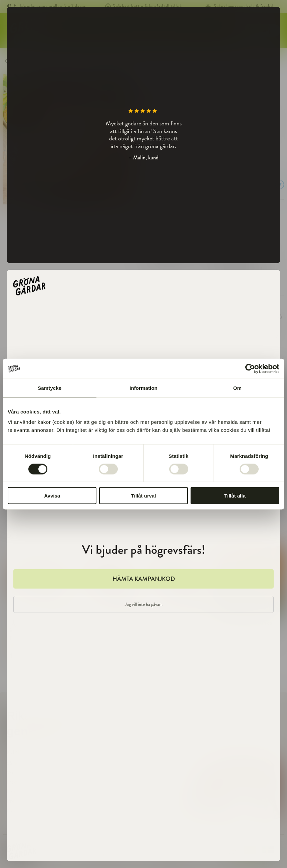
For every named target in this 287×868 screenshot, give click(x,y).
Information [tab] (143, 388)
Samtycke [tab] (50, 388)
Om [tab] (237, 388)
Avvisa (52, 496)
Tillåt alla (235, 496)
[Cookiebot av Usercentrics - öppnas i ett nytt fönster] (250, 368)
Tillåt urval (144, 496)
